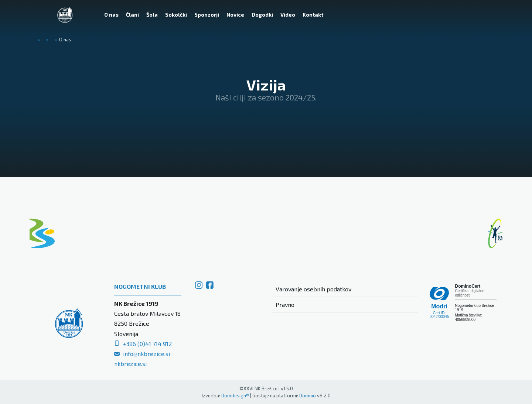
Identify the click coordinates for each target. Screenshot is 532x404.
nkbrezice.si (130, 364)
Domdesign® (235, 396)
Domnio (308, 396)
